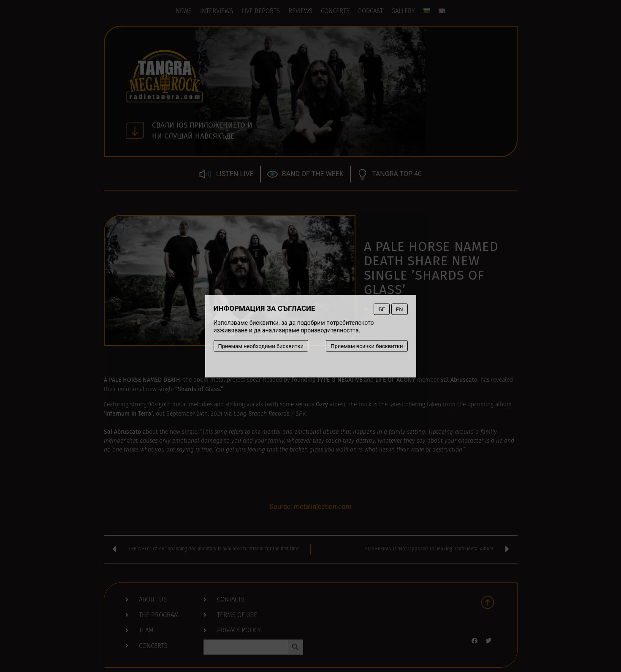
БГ (381, 309)
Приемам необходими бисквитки (261, 346)
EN (400, 309)
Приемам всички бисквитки (367, 346)
